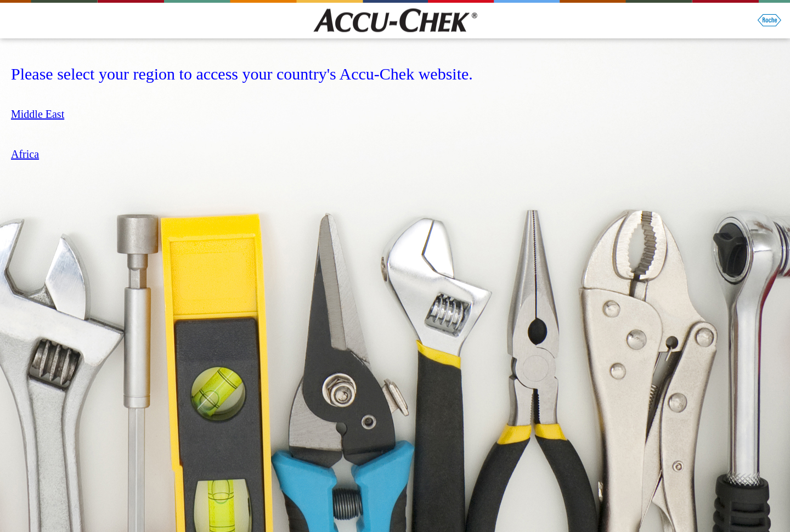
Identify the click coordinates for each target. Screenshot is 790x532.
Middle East (38, 114)
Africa (25, 154)
